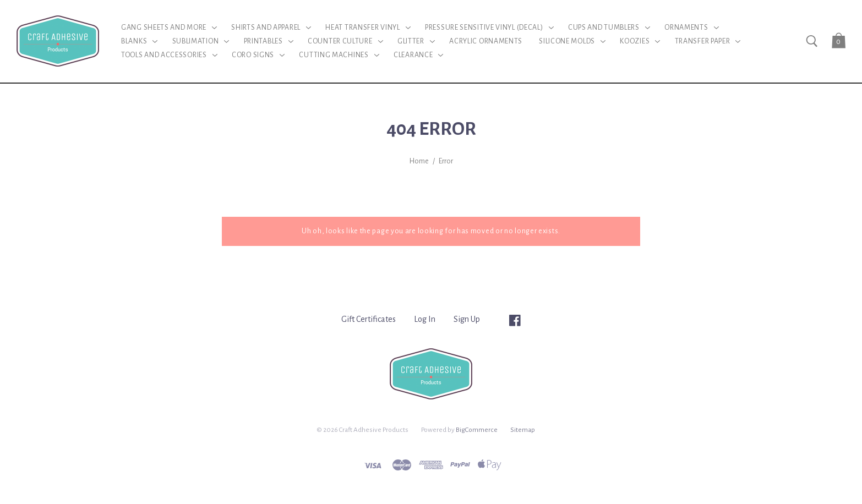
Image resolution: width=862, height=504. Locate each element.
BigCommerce (477, 430)
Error (446, 161)
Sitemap (523, 430)
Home (419, 161)
